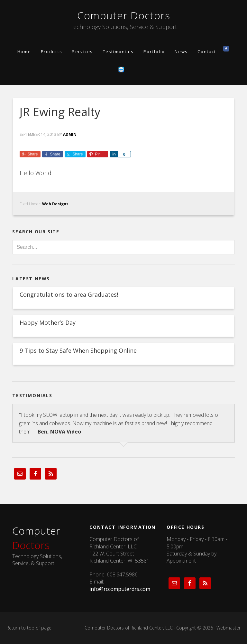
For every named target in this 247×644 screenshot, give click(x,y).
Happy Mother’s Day (48, 322)
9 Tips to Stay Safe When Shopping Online (78, 350)
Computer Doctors (124, 15)
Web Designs (55, 204)
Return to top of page (29, 628)
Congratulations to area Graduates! (69, 294)
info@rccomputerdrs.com (120, 589)
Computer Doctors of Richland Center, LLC (129, 628)
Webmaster (229, 628)
